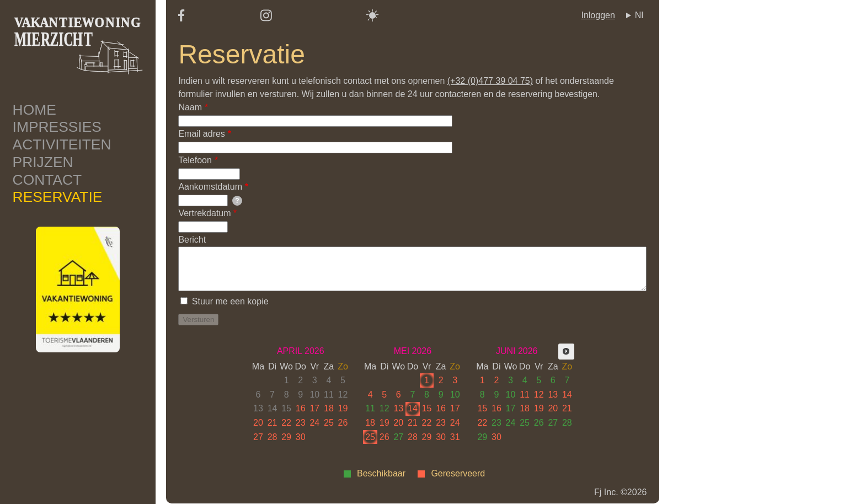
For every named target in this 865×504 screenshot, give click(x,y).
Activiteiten (62, 144)
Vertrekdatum (204, 213)
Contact (47, 180)
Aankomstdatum (210, 187)
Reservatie (58, 197)
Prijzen (43, 162)
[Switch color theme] (372, 15)
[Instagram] (266, 19)
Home (34, 110)
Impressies (57, 127)
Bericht (192, 240)
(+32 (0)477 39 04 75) (490, 81)
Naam (190, 107)
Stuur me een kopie (230, 301)
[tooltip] (237, 201)
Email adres (201, 134)
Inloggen (598, 15)
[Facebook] (181, 18)
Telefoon (195, 160)
